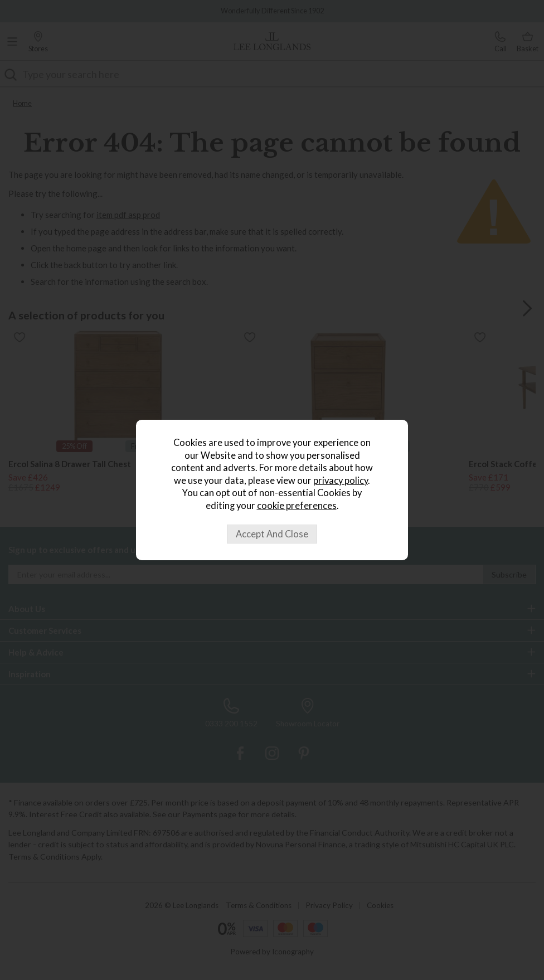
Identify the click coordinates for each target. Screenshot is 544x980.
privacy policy (341, 481)
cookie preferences (297, 506)
